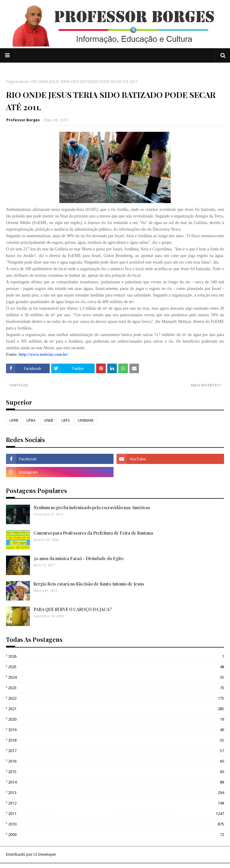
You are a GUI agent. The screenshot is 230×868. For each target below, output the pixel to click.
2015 (116, 772)
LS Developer (45, 854)
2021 (116, 709)
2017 (116, 751)
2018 (116, 740)
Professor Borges (23, 120)
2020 (116, 719)
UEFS (66, 420)
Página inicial (17, 82)
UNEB (49, 420)
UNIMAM (86, 420)
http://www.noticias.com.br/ (43, 354)
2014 (116, 782)
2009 (116, 834)
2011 (116, 813)
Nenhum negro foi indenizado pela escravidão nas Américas (92, 508)
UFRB (14, 420)
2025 (116, 667)
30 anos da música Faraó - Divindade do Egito (78, 558)
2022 (116, 698)
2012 (116, 803)
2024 (116, 677)
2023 (116, 688)
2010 (116, 824)
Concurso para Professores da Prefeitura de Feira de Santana (93, 533)
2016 (116, 761)
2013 (116, 793)
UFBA (31, 420)
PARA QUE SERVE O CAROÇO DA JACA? (73, 609)
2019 (116, 730)
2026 (116, 656)
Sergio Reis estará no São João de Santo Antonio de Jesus (89, 584)
